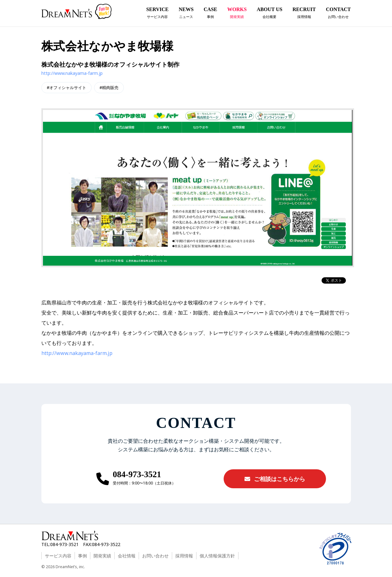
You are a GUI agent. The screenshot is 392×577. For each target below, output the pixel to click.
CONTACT (338, 14)
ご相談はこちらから (275, 479)
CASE (211, 14)
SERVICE (157, 14)
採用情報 (184, 556)
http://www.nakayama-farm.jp (72, 73)
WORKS (237, 14)
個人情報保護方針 (217, 556)
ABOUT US (270, 14)
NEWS (186, 14)
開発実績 (102, 556)
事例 (82, 556)
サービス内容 (58, 556)
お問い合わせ (155, 556)
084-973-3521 (137, 474)
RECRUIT (304, 14)
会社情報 (127, 556)
